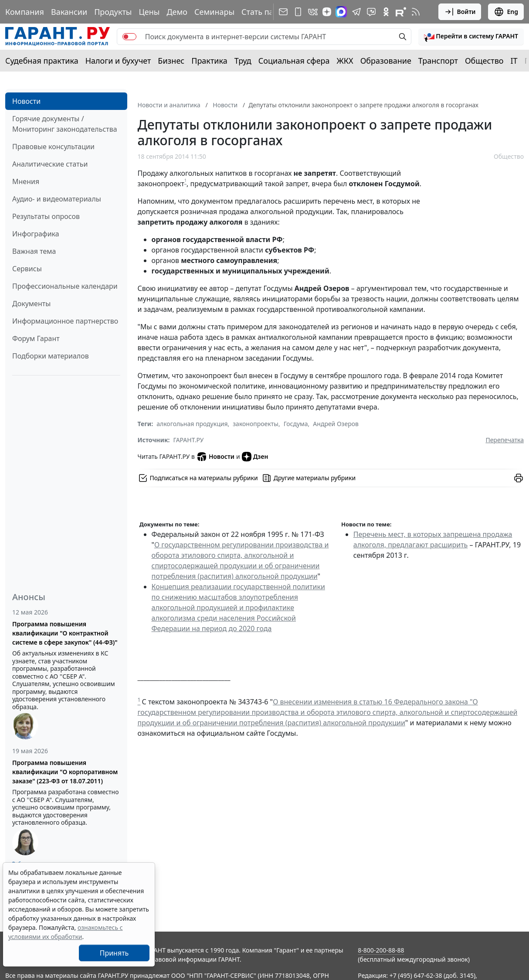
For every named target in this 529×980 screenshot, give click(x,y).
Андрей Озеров (336, 424)
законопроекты (256, 424)
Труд (243, 61)
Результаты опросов (46, 216)
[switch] (129, 37)
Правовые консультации (53, 147)
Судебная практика (42, 61)
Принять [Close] (114, 953)
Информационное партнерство (65, 321)
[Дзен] (327, 12)
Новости (26, 101)
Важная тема (34, 251)
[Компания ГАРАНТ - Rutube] (401, 12)
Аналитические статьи (50, 164)
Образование (386, 61)
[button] (471, 37)
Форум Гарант (36, 338)
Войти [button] (460, 12)
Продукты (113, 12)
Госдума (296, 424)
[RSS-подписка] (416, 12)
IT (514, 61)
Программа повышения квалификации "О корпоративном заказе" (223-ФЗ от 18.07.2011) (65, 772)
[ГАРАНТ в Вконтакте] (313, 12)
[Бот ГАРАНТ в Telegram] (371, 12)
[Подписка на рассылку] (283, 12)
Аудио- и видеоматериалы (57, 199)
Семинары (214, 12)
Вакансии (69, 12)
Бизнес (171, 61)
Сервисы (27, 269)
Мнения (26, 181)
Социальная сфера (294, 61)
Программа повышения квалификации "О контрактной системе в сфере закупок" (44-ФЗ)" (65, 633)
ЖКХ (345, 61)
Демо (177, 12)
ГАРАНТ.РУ (189, 440)
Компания (25, 12)
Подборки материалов (51, 356)
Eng (506, 12)
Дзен (255, 457)
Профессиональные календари (65, 286)
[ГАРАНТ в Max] (341, 12)
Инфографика (36, 234)
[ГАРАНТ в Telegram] (356, 12)
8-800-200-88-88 (381, 950)
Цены (149, 12)
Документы (31, 304)
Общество (484, 61)
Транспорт (438, 61)
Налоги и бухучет (118, 61)
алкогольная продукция (192, 424)
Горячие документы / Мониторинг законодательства (65, 124)
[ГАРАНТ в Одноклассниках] (386, 12)
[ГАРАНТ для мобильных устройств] (298, 12)
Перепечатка (505, 440)
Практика (209, 61)
